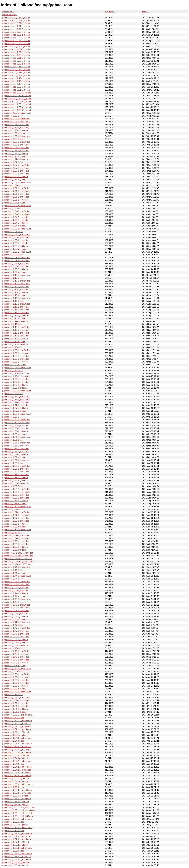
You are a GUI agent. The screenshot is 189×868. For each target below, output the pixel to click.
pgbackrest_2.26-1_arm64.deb (16, 376)
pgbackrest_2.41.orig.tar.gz (14, 573)
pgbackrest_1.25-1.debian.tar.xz (17, 136)
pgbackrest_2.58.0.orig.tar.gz (15, 865)
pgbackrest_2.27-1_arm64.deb (16, 399)
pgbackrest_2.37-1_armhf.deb (16, 521)
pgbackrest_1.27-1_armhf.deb (16, 174)
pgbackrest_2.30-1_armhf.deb (16, 428)
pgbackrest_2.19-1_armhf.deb (16, 336)
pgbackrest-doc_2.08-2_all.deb (16, 35)
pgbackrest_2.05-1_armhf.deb (16, 243)
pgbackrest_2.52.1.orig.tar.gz (15, 735)
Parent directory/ (10, 15)
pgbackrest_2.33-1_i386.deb (15, 478)
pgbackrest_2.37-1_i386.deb (15, 524)
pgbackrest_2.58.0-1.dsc (13, 851)
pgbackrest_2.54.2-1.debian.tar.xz (17, 761)
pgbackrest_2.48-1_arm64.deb (16, 654)
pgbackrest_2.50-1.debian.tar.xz (17, 669)
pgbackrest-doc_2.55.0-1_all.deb (17, 101)
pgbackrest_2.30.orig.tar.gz (14, 434)
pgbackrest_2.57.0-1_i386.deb (16, 842)
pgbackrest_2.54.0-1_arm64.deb (17, 747)
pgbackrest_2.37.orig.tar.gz (14, 527)
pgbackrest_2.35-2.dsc (12, 486)
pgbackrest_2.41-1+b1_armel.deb (17, 559)
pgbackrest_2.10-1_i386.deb (15, 292)
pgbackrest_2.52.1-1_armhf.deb (17, 729)
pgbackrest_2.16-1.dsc (12, 301)
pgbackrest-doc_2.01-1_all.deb (16, 26)
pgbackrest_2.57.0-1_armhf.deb (17, 839)
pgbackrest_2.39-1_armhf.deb (16, 544)
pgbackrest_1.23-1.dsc (12, 116)
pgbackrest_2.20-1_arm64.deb (16, 353)
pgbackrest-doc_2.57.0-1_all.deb (17, 107)
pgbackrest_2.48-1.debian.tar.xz (17, 645)
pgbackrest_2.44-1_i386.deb (15, 593)
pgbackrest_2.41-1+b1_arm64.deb (18, 556)
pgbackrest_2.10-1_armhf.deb (16, 289)
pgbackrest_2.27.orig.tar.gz (14, 411)
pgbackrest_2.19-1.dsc (12, 324)
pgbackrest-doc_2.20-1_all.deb (16, 46)
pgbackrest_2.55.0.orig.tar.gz (15, 805)
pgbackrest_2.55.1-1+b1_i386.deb (18, 816)
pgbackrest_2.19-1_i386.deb (15, 339)
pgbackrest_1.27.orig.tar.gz (14, 180)
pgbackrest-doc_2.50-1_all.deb (16, 87)
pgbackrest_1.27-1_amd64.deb (16, 165)
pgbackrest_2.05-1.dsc (12, 232)
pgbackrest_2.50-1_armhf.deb (16, 683)
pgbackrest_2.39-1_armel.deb (16, 541)
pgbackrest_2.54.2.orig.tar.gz (15, 781)
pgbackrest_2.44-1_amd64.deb (16, 582)
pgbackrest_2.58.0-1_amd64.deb (17, 854)
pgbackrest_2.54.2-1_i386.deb (16, 778)
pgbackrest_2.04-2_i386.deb (15, 223)
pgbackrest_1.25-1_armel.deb (16, 148)
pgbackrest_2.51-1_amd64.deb (16, 697)
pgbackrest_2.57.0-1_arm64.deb (17, 836)
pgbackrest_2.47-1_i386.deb (15, 640)
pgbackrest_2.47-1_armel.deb (16, 634)
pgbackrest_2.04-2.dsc (12, 208)
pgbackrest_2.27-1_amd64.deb (16, 397)
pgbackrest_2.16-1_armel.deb (16, 310)
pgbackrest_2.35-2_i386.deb (15, 501)
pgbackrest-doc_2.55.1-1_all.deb (17, 104)
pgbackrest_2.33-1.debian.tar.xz (17, 460)
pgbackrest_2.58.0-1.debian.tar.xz (17, 848)
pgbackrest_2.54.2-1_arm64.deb (17, 770)
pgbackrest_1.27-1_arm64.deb (16, 168)
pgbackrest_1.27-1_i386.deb (15, 177)
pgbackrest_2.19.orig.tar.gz (14, 342)
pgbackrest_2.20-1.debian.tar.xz (17, 344)
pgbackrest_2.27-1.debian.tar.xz (17, 391)
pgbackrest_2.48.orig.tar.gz (14, 666)
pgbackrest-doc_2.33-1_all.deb (16, 61)
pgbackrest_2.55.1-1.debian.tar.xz (17, 819)
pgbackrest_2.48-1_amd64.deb (16, 651)
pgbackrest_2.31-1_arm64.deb (16, 446)
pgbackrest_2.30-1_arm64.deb (16, 423)
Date (144, 12)
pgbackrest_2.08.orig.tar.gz (14, 272)
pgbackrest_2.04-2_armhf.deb (16, 220)
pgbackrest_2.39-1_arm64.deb (16, 538)
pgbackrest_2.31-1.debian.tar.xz (17, 437)
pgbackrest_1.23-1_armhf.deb (16, 127)
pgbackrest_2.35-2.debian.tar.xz (17, 483)
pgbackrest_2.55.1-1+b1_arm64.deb (18, 810)
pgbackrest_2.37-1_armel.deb (16, 518)
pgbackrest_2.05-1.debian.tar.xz (17, 229)
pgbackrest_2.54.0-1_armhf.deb (17, 752)
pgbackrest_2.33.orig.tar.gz (14, 480)
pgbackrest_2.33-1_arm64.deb (16, 469)
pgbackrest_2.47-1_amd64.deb (16, 628)
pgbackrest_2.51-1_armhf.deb (16, 706)
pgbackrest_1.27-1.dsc (12, 162)
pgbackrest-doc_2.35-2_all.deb (16, 64)
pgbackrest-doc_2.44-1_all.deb (16, 75)
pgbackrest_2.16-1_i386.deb (15, 316)
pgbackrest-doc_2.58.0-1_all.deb (17, 110)
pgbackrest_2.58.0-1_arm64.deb (17, 857)
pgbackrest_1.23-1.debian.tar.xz (17, 113)
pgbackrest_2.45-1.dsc (12, 602)
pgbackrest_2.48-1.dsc (12, 648)
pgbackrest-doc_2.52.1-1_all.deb (17, 93)
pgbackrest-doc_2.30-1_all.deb (16, 55)
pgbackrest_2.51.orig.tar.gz (14, 712)
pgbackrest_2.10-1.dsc (12, 278)
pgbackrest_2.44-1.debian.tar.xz (17, 576)
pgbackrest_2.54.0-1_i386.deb (16, 755)
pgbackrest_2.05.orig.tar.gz (14, 249)
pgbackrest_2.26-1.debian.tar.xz (17, 368)
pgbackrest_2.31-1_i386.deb (15, 454)
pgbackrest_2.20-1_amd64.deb (16, 350)
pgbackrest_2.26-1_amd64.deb (16, 373)
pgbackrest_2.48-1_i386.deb (15, 663)
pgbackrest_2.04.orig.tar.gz (14, 226)
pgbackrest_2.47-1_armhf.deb (16, 637)
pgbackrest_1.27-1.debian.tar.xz (17, 159)
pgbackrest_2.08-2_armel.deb (16, 263)
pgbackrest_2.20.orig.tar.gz (14, 365)
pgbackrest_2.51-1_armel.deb (16, 703)
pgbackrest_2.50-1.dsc (12, 671)
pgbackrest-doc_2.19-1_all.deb (16, 44)
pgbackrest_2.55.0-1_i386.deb (16, 802)
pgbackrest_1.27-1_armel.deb (16, 171)
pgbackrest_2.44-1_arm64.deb (16, 585)
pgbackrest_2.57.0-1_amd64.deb (17, 833)
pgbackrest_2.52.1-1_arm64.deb (17, 724)
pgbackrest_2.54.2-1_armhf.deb (17, 776)
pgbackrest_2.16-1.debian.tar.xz (17, 298)
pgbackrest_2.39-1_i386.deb (15, 547)
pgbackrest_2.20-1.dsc (12, 347)
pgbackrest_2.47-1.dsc (12, 625)
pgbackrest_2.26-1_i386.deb (15, 385)
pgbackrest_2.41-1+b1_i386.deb (17, 564)
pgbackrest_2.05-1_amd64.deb (16, 235)
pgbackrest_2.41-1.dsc (12, 570)
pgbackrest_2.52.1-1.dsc (13, 718)
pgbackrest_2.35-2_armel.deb (16, 495)
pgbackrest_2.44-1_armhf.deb (16, 590)
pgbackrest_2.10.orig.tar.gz (14, 295)
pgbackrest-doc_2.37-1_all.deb (16, 67)
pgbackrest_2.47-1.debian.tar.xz (17, 622)
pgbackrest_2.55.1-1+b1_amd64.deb (19, 807)
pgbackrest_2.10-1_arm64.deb (16, 284)
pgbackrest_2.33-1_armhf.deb (16, 475)
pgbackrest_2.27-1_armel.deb (16, 402)
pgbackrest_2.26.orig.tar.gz (14, 388)
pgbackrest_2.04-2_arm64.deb (16, 214)
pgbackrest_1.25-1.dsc (12, 139)
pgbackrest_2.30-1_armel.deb (16, 425)
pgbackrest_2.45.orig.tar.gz (14, 619)
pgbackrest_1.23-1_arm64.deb (16, 122)
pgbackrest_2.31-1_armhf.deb (16, 452)
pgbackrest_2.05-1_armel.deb (16, 240)
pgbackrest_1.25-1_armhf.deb (16, 151)
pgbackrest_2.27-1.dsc (12, 394)
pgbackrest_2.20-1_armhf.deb (16, 359)
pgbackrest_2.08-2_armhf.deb (16, 266)
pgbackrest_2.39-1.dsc (12, 533)
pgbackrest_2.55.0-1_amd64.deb (17, 790)
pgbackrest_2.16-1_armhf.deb (16, 313)
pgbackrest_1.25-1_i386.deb (15, 154)
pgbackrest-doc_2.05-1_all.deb (16, 32)
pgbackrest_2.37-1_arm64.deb (16, 515)
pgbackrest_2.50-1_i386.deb (15, 686)
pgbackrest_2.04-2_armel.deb (16, 217)
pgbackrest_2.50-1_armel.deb (16, 680)
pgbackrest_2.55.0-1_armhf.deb (17, 799)
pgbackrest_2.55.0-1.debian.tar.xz (17, 784)
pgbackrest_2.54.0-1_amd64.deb (17, 744)
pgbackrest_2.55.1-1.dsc (13, 822)
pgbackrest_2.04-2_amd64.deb (16, 211)
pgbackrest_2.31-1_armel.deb (16, 449)
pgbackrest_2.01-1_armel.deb (16, 194)
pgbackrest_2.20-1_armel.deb (16, 356)
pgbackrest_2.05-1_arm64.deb (16, 237)
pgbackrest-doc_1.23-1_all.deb (16, 18)
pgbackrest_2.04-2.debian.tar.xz (17, 206)
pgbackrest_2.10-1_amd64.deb (16, 281)
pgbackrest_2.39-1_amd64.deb (16, 535)
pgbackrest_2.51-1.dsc (12, 695)
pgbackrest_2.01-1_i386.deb (15, 200)
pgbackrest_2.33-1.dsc (12, 463)
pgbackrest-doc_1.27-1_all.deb (16, 23)
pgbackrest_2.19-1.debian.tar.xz (17, 321)
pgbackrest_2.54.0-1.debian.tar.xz (17, 738)
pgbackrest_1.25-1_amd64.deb (16, 142)
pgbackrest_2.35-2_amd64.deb (16, 489)
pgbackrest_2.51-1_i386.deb (15, 709)
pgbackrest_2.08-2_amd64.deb (16, 258)
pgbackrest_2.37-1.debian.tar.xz (17, 507)
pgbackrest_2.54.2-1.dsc (13, 764)
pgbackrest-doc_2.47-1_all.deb (16, 81)
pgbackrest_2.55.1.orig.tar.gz (15, 825)
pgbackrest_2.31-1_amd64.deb (16, 443)
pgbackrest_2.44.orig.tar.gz (14, 596)
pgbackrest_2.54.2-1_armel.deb (16, 773)
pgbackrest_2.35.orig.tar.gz (14, 504)
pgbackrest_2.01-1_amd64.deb (16, 188)
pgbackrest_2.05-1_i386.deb (15, 246)
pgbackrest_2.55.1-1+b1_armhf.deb (18, 813)
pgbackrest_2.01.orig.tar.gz (14, 203)
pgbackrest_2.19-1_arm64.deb (16, 330)
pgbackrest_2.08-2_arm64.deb (16, 261)
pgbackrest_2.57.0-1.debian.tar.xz (17, 828)
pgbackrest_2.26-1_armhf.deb (16, 382)
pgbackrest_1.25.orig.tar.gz (14, 156)
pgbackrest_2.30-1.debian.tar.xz (17, 414)
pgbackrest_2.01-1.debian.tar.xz (17, 182)
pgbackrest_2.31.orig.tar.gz (14, 457)
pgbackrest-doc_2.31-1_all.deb (16, 58)
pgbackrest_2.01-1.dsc (12, 185)
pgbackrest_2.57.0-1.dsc (13, 831)
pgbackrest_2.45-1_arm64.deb (16, 608)
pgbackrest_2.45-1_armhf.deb (16, 614)
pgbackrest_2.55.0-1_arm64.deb (17, 793)
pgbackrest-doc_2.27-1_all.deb (16, 52)
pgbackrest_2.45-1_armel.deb (16, 611)
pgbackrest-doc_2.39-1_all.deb (16, 70)
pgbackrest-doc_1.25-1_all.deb (16, 20)
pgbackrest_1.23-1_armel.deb (16, 125)
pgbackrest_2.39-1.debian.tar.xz (17, 530)
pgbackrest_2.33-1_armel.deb (16, 472)
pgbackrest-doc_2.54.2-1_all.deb (17, 99)
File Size (109, 12)
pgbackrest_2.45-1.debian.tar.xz (17, 599)
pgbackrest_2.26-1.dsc (12, 371)
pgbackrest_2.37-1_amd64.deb (16, 512)
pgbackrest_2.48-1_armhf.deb (16, 660)
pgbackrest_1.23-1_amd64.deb (16, 119)
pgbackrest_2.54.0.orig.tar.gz (15, 758)
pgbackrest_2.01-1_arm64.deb (16, 191)
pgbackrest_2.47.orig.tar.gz (14, 642)
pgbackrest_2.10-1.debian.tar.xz (17, 275)
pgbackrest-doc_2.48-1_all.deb (16, 84)
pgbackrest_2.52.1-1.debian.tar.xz (17, 715)
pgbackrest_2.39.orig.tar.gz (14, 550)
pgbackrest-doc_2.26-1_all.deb (16, 49)
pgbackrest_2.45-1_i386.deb (15, 616)
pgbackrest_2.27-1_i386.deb (15, 408)
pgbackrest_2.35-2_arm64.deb (16, 492)
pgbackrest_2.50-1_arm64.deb (16, 677)
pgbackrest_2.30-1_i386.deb (15, 431)
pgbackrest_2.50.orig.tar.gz (14, 689)
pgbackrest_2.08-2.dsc (12, 255)
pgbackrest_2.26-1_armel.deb (16, 379)
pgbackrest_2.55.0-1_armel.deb (16, 796)
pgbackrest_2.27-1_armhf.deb (16, 405)
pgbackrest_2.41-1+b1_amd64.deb (18, 553)
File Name (7, 12)
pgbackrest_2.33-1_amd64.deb (16, 466)
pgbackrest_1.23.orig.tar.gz (14, 133)
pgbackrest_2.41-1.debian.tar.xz (17, 567)
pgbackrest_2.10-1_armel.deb (16, 287)
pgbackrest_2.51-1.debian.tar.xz (17, 692)
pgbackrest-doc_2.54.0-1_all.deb (17, 96)
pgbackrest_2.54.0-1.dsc (13, 741)
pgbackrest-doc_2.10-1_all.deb (16, 38)
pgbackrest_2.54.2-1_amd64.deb (17, 767)
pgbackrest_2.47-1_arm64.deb (16, 631)
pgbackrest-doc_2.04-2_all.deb (16, 29)
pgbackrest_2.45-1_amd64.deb (16, 605)
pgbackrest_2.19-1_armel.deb (16, 333)
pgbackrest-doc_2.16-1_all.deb (16, 41)
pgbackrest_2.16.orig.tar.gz (14, 318)
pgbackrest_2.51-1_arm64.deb (16, 700)
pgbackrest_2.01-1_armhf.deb (16, 197)
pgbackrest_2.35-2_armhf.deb (16, 498)
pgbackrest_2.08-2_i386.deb (15, 269)
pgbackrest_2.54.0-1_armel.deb (16, 750)
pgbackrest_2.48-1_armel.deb (16, 657)
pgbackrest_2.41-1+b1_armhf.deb (17, 561)
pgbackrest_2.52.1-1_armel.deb (16, 726)
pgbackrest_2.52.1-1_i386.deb (16, 732)
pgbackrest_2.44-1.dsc (12, 579)
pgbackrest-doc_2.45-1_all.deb (16, 78)
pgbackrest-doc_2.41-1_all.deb (16, 72)
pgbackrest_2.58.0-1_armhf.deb (17, 859)
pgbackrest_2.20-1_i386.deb (15, 362)
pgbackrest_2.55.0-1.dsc (13, 787)
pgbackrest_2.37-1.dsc (12, 509)
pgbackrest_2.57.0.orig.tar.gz (15, 845)
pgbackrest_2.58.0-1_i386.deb (16, 862)
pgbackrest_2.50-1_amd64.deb (16, 674)
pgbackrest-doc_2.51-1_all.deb (16, 90)
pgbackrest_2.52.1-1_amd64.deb (17, 721)
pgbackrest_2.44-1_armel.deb (16, 588)
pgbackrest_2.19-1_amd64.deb (16, 327)
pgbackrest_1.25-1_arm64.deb (16, 145)
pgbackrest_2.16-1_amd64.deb (16, 304)
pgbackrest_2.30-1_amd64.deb (16, 420)
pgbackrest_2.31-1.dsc (12, 440)
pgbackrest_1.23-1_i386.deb (15, 130)
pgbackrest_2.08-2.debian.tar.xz (17, 252)
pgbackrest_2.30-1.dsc (12, 417)
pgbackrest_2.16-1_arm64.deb (16, 307)
